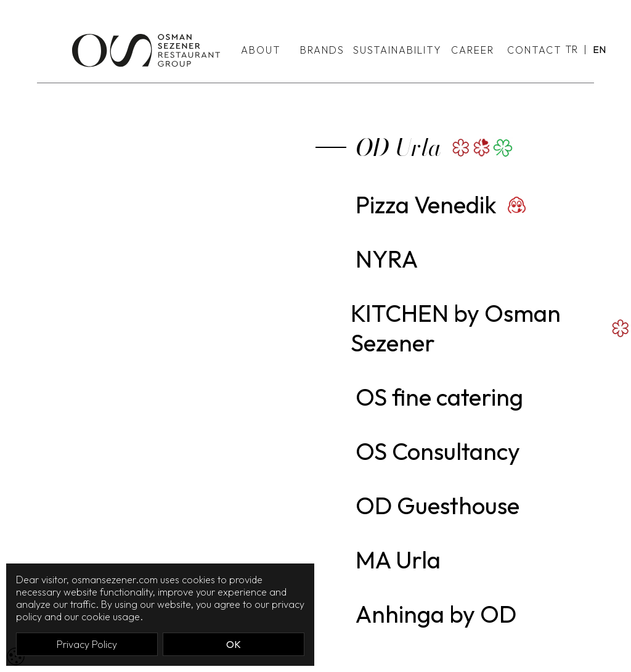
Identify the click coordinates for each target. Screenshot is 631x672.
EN (599, 49)
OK (234, 644)
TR (571, 49)
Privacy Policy (87, 644)
